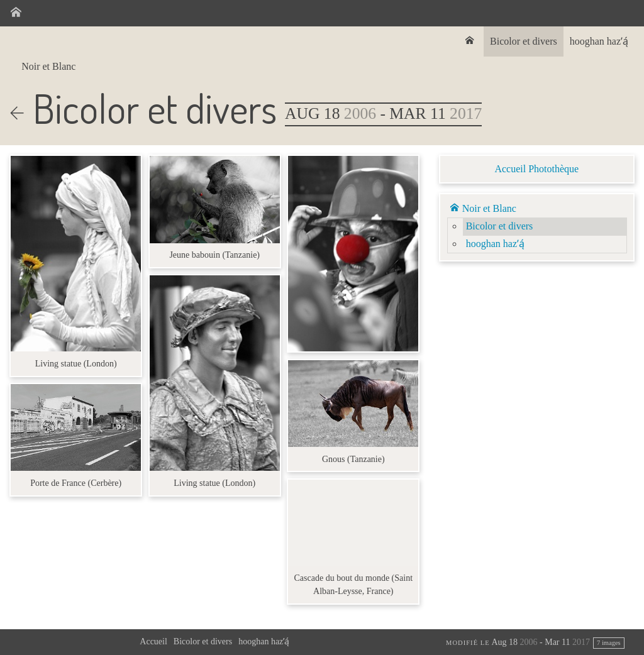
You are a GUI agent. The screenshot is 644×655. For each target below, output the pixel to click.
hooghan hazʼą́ (599, 41)
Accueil (153, 641)
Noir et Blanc (48, 66)
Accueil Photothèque (536, 169)
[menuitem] (471, 41)
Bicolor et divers (524, 41)
